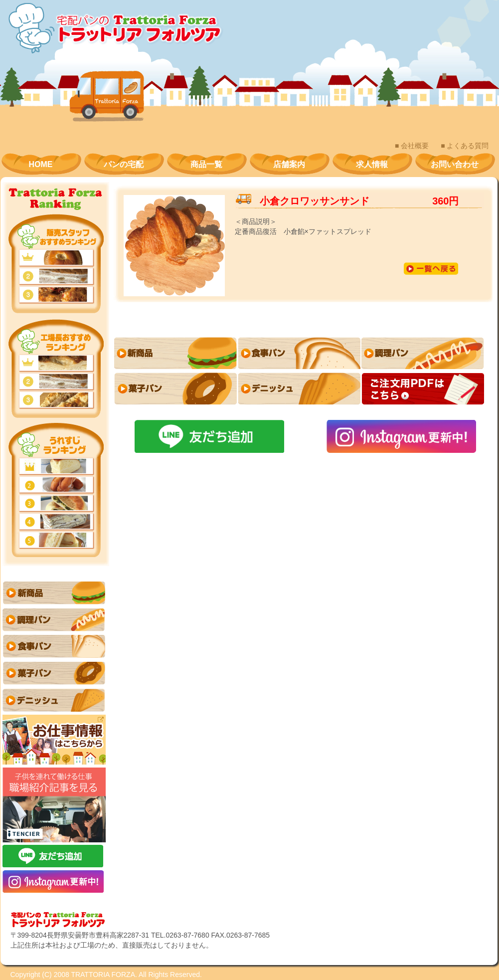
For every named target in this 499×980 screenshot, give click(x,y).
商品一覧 (206, 164)
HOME (41, 164)
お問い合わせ (455, 164)
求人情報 (372, 164)
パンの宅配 (124, 164)
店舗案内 (289, 164)
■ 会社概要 (412, 146)
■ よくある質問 (465, 146)
